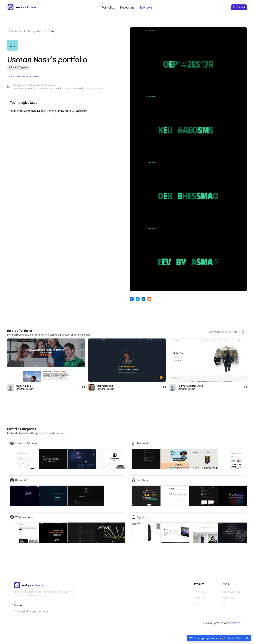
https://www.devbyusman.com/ (25, 76)
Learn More (235, 638)
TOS (223, 604)
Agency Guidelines (231, 592)
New (51, 31)
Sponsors (146, 7)
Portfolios (108, 7)
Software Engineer (18, 67)
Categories (35, 31)
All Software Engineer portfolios (227, 332)
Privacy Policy (228, 598)
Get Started (239, 7)
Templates (199, 598)
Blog (196, 604)
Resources (127, 7)
